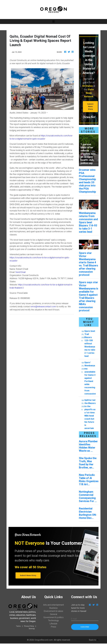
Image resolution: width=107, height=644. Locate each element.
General (53, 614)
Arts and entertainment (53, 605)
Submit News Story (90, 107)
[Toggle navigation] (53, 21)
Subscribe (85, 627)
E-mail (74, 619)
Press (53, 627)
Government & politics (53, 617)
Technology (53, 620)
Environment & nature (53, 611)
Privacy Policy (29, 626)
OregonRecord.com (44, 640)
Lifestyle (53, 624)
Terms (18, 626)
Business (53, 608)
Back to (94, 640)
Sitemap (32, 629)
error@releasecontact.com (43, 306)
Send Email (20, 272)
